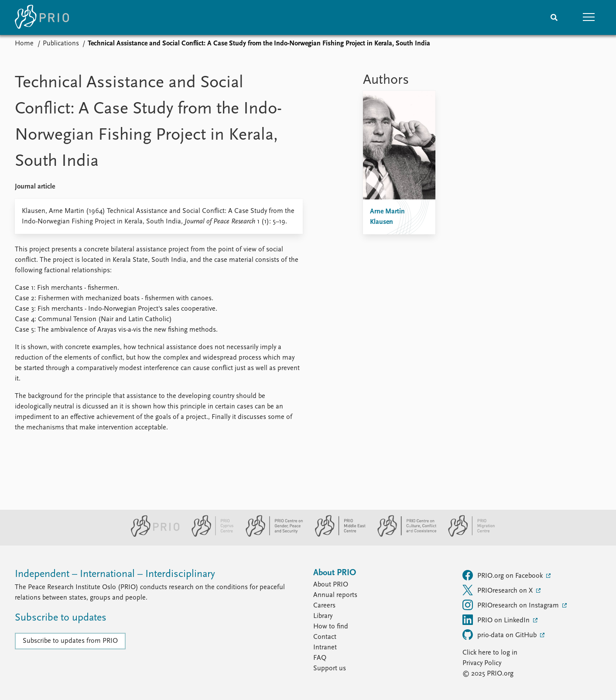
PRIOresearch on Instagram (512, 605)
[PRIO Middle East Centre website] (337, 535)
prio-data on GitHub (500, 635)
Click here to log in (490, 653)
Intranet (325, 648)
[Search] (554, 17)
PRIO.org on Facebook (503, 575)
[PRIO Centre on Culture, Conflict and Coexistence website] (403, 535)
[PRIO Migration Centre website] (467, 535)
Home (24, 44)
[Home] (42, 17)
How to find (331, 627)
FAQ (320, 658)
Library (323, 616)
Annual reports (335, 595)
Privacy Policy (482, 663)
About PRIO (331, 585)
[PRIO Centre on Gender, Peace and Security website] (271, 535)
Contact (325, 637)
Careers (324, 606)
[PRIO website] (152, 535)
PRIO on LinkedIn (497, 620)
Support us (330, 669)
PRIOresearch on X (498, 590)
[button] (589, 17)
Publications (61, 44)
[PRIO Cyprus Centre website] (209, 535)
